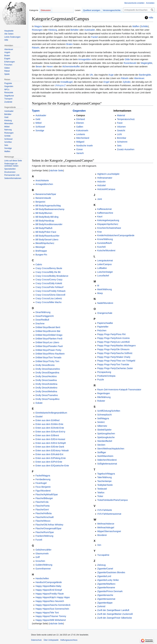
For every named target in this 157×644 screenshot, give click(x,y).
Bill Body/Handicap (45, 221)
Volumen (121, 127)
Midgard (80, 142)
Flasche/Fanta (42, 506)
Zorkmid (101, 606)
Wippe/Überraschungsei (109, 531)
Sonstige (40, 130)
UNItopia (59, 85)
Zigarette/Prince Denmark (110, 591)
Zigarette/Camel (105, 569)
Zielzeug (101, 565)
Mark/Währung (104, 289)
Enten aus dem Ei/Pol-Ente (49, 462)
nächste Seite (56, 170)
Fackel (95, 37)
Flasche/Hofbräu (44, 513)
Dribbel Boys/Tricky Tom (47, 361)
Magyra (38, 26)
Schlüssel (40, 127)
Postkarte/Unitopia (106, 376)
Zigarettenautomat (106, 599)
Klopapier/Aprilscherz (108, 224)
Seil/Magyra (103, 418)
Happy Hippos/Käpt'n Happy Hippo (53, 597)
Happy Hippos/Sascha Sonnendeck (53, 605)
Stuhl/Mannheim (105, 456)
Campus (81, 115)
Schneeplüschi (104, 415)
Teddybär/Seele (105, 485)
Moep (100, 293)
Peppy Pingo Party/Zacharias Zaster (115, 368)
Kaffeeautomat (104, 209)
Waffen (136, 26)
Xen (99, 545)
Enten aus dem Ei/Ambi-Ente (50, 428)
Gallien (80, 127)
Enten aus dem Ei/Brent (47, 435)
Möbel (38, 123)
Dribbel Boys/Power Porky (48, 350)
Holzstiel (101, 185)
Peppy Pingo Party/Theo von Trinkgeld (116, 361)
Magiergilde (147, 63)
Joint (100, 199)
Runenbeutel (130, 63)
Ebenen (80, 123)
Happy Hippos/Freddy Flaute (50, 594)
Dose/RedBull (42, 320)
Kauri (100, 217)
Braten (69, 44)
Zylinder (127, 82)
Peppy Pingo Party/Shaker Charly (114, 357)
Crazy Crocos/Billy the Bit (48, 272)
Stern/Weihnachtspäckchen (111, 449)
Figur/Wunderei (43, 491)
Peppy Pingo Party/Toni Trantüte (113, 364)
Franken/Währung (44, 536)
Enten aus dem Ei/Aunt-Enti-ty (50, 432)
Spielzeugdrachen (106, 434)
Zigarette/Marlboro (106, 584)
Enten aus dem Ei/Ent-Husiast (50, 439)
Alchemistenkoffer (71, 67)
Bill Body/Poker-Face (46, 232)
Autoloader (90, 30)
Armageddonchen (44, 184)
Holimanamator (105, 178)
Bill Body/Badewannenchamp (50, 209)
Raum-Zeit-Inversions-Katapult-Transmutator (119, 390)
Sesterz (101, 422)
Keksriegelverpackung (108, 220)
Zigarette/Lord (104, 576)
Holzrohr (101, 182)
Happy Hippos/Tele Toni (47, 613)
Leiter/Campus (104, 264)
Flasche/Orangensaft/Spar (48, 528)
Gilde (127, 59)
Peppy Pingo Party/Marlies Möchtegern (116, 346)
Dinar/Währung (43, 312)
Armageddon (85, 59)
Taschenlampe (104, 481)
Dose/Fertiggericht (44, 316)
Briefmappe (41, 251)
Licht (119, 134)
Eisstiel (39, 417)
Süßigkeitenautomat (107, 464)
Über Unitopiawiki (51, 640)
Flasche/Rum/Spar (45, 532)
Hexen (50, 67)
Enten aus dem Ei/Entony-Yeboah (52, 450)
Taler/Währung (104, 477)
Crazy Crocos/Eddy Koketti (49, 283)
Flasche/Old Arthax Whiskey (49, 525)
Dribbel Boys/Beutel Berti (48, 327)
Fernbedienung (43, 479)
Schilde (144, 26)
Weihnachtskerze (106, 524)
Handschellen (42, 578)
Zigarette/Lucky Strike (108, 580)
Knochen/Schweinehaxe (109, 228)
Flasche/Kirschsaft (44, 517)
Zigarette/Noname (106, 587)
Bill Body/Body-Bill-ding (47, 217)
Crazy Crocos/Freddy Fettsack (50, 291)
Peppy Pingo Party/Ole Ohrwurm (113, 349)
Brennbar (122, 138)
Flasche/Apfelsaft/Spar (47, 494)
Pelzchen (102, 330)
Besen (39, 67)
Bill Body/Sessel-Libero (47, 240)
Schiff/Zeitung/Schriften (109, 411)
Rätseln (36, 48)
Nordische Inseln (84, 146)
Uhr (91, 75)
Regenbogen (104, 393)
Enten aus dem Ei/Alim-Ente (49, 424)
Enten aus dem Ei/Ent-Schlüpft (51, 443)
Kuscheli (101, 247)
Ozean (79, 149)
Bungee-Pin (41, 255)
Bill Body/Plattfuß (44, 228)
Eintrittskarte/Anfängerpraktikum (51, 413)
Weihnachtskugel (106, 527)
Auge (111, 75)
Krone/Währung (105, 239)
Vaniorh (80, 153)
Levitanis (81, 134)
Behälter (75, 30)
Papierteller (103, 327)
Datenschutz (36, 640)
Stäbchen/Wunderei (107, 460)
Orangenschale (105, 313)
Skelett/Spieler (104, 430)
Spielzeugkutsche (106, 437)
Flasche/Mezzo (43, 521)
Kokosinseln (82, 130)
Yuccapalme (103, 555)
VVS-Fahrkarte (105, 510)
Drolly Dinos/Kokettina (46, 384)
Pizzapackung (104, 372)
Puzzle (100, 380)
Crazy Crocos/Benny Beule (49, 268)
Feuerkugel (41, 483)
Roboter (101, 401)
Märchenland (83, 138)
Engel (106, 82)
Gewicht (121, 130)
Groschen (40, 561)
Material (121, 115)
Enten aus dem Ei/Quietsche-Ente (52, 466)
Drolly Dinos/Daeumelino (48, 369)
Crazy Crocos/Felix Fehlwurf (49, 287)
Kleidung (53, 30)
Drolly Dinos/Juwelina (46, 380)
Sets (119, 146)
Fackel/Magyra (43, 476)
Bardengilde (145, 75)
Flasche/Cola (42, 502)
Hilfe (151, 18)
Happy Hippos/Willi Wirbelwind (50, 620)
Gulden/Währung (44, 565)
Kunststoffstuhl (104, 243)
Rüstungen (37, 30)
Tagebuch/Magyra (106, 474)
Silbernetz (102, 426)
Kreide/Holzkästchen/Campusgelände (116, 235)
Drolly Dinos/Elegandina (47, 373)
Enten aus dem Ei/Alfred (47, 420)
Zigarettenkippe (105, 603)
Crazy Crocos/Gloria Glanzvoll (50, 295)
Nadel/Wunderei (105, 303)
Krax (99, 232)
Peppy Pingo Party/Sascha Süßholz (115, 353)
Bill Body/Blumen (44, 213)
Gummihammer (43, 569)
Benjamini (40, 202)
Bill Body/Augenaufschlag (48, 206)
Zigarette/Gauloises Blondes (111, 572)
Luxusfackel (103, 276)
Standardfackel (105, 441)
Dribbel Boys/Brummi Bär (48, 331)
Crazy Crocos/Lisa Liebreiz (49, 298)
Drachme (40, 324)
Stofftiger (102, 452)
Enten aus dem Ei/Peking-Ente (51, 458)
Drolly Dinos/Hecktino (46, 376)
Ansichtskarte (42, 180)
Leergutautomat (105, 260)
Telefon (101, 493)
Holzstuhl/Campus (106, 189)
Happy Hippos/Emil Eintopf (49, 590)
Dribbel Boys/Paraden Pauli (49, 346)
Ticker (100, 496)
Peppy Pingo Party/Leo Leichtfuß (113, 342)
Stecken (101, 445)
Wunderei (102, 535)
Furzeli (39, 540)
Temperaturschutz (126, 119)
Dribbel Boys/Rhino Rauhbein (50, 354)
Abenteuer (139, 78)
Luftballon (102, 268)
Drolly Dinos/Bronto (45, 365)
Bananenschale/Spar (46, 194)
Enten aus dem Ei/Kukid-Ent (49, 454)
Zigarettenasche (105, 595)
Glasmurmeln (42, 554)
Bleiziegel (40, 247)
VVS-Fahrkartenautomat (109, 514)
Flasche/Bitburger (44, 498)
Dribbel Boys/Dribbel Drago (49, 335)
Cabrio (39, 264)
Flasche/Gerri (42, 510)
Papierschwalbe (105, 323)
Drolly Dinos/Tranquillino (47, 399)
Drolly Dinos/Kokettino (46, 388)
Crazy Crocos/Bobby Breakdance (52, 276)
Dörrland (80, 119)
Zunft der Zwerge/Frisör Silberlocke (115, 618)
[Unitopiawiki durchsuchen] (139, 10)
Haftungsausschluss (69, 640)
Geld (38, 119)
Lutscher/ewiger (105, 272)
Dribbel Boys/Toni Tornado (48, 357)
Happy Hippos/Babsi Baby (48, 586)
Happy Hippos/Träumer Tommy (51, 616)
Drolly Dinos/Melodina (46, 391)
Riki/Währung (104, 397)
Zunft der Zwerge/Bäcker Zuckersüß (115, 614)
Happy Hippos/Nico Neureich (50, 601)
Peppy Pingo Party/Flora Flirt (111, 334)
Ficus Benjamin (43, 487)
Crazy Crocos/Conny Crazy (49, 280)
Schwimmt (122, 142)
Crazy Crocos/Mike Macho (48, 302)
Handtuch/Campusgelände (49, 582)
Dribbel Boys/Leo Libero (47, 342)
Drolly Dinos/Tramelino (47, 395)
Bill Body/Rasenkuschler (47, 236)
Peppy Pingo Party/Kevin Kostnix (113, 338)
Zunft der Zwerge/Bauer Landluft (113, 610)
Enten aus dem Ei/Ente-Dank (50, 447)
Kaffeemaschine (105, 213)
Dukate (39, 403)
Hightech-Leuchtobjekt (108, 174)
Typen (36, 111)
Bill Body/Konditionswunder (49, 224)
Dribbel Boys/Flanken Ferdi (49, 339)
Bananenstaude (43, 198)
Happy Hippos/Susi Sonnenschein (52, 609)
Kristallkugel (67, 82)
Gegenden (79, 111)
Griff (37, 557)
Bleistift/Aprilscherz (45, 243)
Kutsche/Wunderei (106, 250)
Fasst (120, 123)
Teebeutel (102, 489)
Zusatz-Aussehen (126, 149)
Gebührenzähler (43, 550)
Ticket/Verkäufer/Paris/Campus (112, 500)
